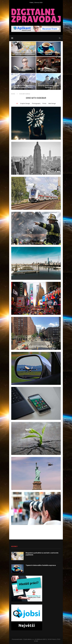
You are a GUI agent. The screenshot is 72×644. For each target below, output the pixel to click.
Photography (36, 103)
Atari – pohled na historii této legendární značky (49, 70)
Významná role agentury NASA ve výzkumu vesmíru (24, 87)
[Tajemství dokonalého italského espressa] (48, 49)
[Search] (60, 38)
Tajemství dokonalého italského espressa (48, 53)
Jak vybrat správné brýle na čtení (24, 70)
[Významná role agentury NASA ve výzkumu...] (24, 82)
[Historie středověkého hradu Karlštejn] (48, 82)
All (17, 103)
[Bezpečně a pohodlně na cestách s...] (24, 49)
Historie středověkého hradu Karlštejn (49, 87)
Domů (13, 94)
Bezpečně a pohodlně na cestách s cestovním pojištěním (24, 53)
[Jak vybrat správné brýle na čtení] (24, 65)
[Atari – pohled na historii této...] (48, 65)
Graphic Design (25, 103)
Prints (44, 103)
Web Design (52, 103)
